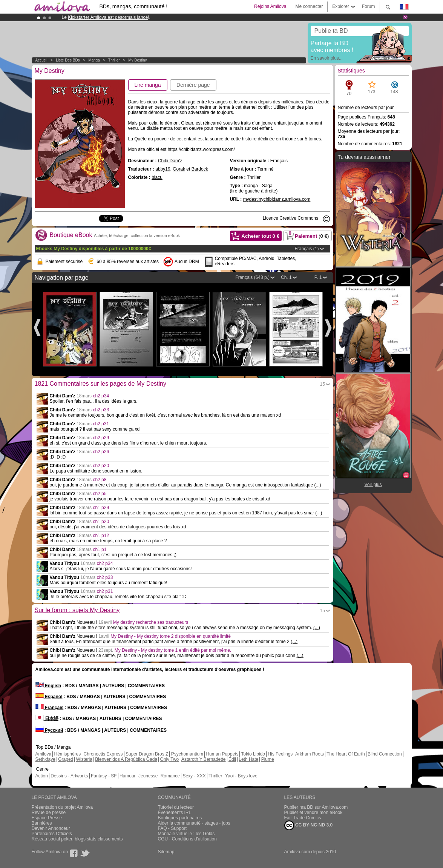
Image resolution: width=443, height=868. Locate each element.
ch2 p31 (101, 424)
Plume (268, 759)
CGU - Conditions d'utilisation (187, 839)
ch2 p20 (101, 466)
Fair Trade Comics (303, 818)
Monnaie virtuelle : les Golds (186, 834)
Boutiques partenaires (180, 818)
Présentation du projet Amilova (62, 807)
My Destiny (137, 60)
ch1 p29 (101, 508)
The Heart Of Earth (346, 754)
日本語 (47, 719)
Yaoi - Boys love (241, 776)
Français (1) (307, 249)
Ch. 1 (286, 277)
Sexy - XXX (194, 776)
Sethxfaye (45, 759)
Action (42, 776)
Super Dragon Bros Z (147, 754)
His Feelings (280, 754)
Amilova (44, 754)
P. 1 (318, 277)
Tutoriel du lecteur (176, 807)
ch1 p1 (100, 549)
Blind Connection (385, 754)
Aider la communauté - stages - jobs (194, 823)
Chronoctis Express (103, 754)
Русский (49, 730)
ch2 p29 (101, 438)
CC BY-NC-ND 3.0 (309, 825)
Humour (128, 776)
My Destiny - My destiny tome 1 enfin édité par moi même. (173, 650)
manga (94, 60)
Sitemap (166, 852)
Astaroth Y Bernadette (204, 759)
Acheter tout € (260, 236)
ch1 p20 (101, 522)
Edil (232, 759)
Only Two (169, 759)
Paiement (307, 235)
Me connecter (309, 6)
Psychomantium (187, 754)
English (48, 686)
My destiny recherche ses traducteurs (151, 622)
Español (49, 697)
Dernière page (193, 85)
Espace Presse (47, 818)
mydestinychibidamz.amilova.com (277, 199)
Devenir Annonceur (51, 828)
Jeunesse (148, 776)
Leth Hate (248, 759)
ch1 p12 (101, 536)
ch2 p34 (101, 396)
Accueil (41, 60)
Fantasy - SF (104, 776)
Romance (170, 776)
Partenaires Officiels (52, 834)
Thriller (114, 60)
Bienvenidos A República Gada (126, 759)
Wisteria (84, 759)
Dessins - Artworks (69, 776)
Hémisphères (68, 754)
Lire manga (148, 85)
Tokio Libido (253, 754)
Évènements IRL (175, 813)
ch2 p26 (101, 452)
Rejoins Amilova (270, 6)
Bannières (42, 823)
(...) (318, 485)
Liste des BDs (68, 60)
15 (323, 384)
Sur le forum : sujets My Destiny (77, 610)
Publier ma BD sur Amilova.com (316, 807)
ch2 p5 (100, 494)
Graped (66, 759)
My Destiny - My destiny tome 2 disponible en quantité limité (171, 636)
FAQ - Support (172, 828)
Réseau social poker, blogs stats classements (77, 839)
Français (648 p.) (252, 277)
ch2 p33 (101, 410)
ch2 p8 (100, 480)
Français (50, 708)
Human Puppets (222, 754)
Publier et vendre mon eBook (313, 813)
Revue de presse (49, 813)
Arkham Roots (310, 754)
